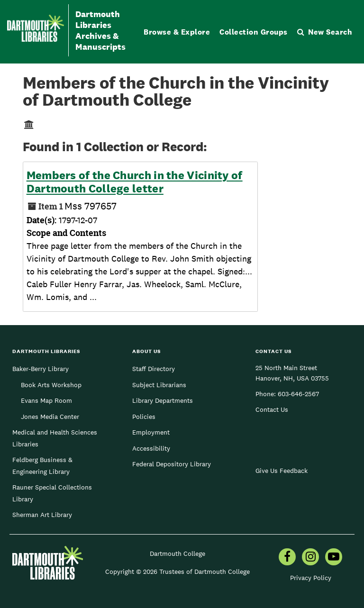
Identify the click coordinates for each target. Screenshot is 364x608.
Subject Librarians (159, 385)
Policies (144, 417)
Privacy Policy (311, 578)
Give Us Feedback (282, 471)
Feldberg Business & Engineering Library (42, 465)
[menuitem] (287, 558)
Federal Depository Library (172, 464)
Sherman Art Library (42, 515)
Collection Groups (254, 32)
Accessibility (151, 448)
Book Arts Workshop (51, 385)
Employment (151, 432)
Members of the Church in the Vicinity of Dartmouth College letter (135, 182)
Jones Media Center (50, 417)
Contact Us (272, 409)
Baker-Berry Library (41, 369)
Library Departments (163, 400)
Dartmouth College (177, 554)
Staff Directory (154, 369)
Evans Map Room (46, 400)
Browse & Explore (177, 32)
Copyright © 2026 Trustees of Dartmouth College (177, 572)
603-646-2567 (298, 394)
